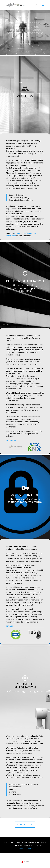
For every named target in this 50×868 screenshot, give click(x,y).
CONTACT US (25, 825)
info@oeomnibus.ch (25, 848)
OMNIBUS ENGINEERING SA (25, 24)
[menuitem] (25, 862)
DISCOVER (25, 45)
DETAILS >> (11, 440)
